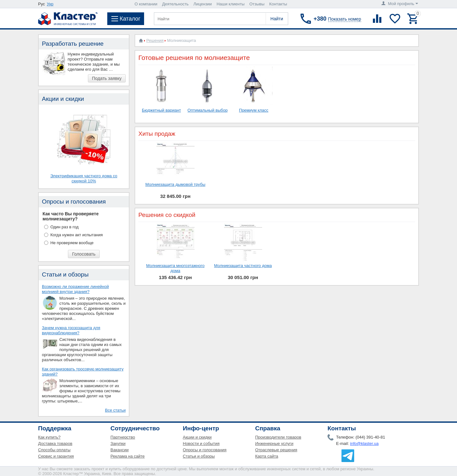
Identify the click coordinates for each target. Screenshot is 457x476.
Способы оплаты (54, 450)
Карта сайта (267, 456)
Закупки (118, 443)
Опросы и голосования (205, 450)
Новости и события (201, 443)
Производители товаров (278, 437)
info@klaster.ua (364, 443)
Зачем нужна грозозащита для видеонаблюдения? (71, 330)
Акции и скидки (197, 437)
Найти (277, 19)
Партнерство (123, 437)
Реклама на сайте (128, 456)
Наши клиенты (230, 4)
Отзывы (257, 4)
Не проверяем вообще (72, 243)
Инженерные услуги (274, 443)
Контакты (278, 4)
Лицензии (202, 4)
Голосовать (84, 254)
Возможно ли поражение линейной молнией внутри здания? (75, 289)
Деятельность (176, 4)
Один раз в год (65, 227)
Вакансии (119, 450)
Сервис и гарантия (56, 456)
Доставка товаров (55, 443)
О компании (146, 4)
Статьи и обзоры (199, 456)
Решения (155, 40)
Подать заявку (107, 78)
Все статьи (115, 410)
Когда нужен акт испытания (77, 235)
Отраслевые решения (276, 450)
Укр (50, 4)
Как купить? (49, 437)
